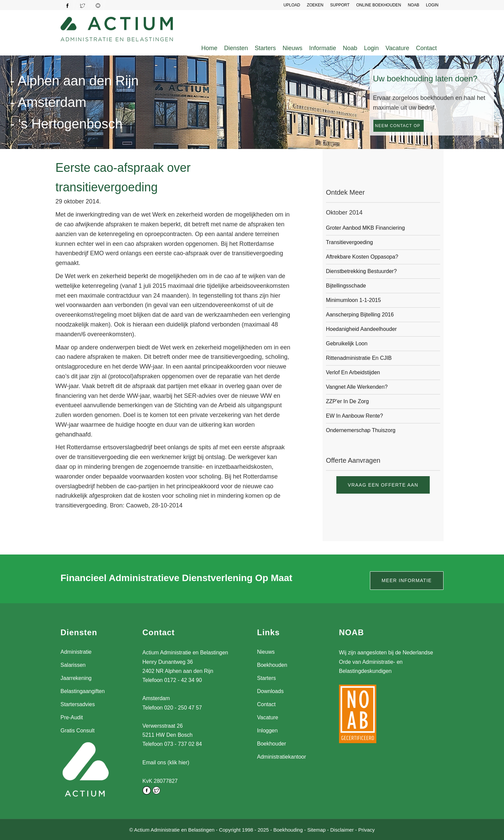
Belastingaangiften (83, 691)
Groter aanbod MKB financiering (365, 228)
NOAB (414, 5)
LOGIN (432, 5)
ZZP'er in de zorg (347, 401)
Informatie (323, 48)
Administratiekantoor (282, 757)
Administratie (76, 652)
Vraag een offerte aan (383, 485)
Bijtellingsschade (346, 286)
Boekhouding (288, 829)
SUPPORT (340, 5)
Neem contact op (398, 126)
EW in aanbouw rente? (354, 416)
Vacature (397, 48)
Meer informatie (407, 580)
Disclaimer (342, 829)
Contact (426, 48)
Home (209, 48)
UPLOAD (292, 5)
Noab (350, 48)
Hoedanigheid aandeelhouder (361, 329)
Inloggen (267, 731)
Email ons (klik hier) (166, 762)
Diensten (236, 48)
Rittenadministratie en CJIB (359, 358)
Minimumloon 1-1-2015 (353, 300)
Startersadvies (78, 704)
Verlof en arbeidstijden (353, 372)
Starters (265, 48)
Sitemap (316, 829)
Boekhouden (272, 665)
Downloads (270, 691)
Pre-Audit (72, 717)
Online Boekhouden (379, 5)
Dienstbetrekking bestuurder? (361, 271)
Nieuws (292, 48)
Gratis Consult (77, 731)
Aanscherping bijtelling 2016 (360, 315)
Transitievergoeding (349, 242)
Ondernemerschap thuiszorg (361, 430)
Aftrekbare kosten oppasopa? (362, 257)
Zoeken (315, 5)
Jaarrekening (76, 678)
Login (371, 48)
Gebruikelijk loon (347, 343)
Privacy (366, 829)
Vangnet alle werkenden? (357, 387)
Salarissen (73, 665)
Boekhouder (271, 744)
